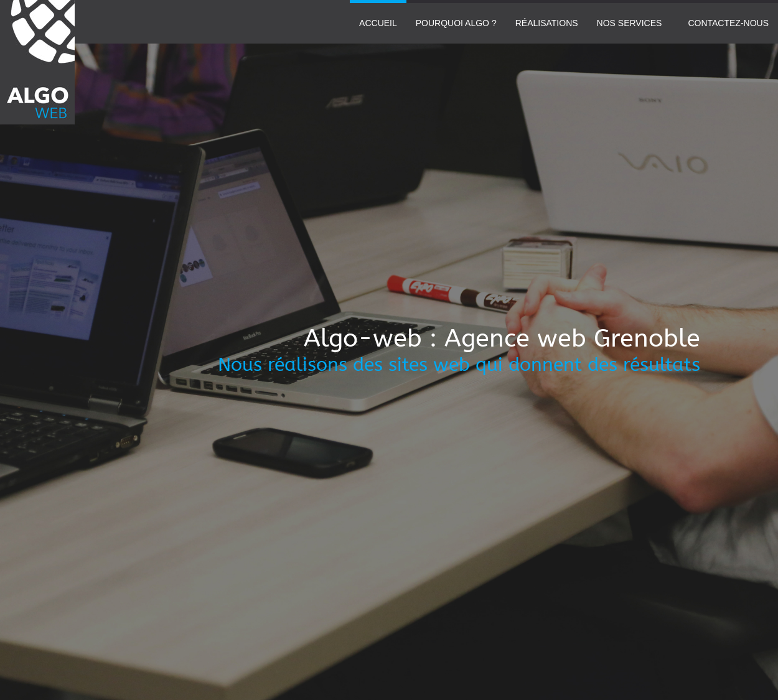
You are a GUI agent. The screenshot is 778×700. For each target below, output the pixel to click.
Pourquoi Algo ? (456, 23)
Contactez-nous (728, 23)
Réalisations (547, 23)
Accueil (378, 23)
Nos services (630, 23)
